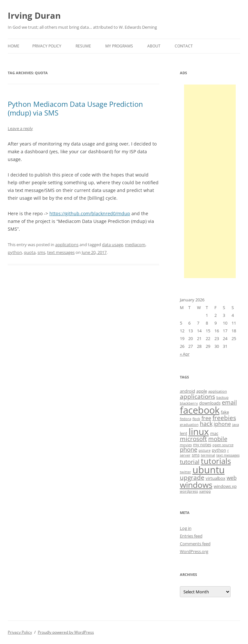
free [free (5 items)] (206, 418)
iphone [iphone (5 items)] (222, 424)
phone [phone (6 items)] (189, 449)
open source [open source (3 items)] (223, 445)
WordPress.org (194, 551)
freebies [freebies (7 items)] (224, 418)
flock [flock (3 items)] (196, 419)
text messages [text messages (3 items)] (228, 455)
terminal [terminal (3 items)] (208, 455)
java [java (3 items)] (236, 425)
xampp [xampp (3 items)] (205, 491)
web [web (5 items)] (232, 478)
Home (14, 46)
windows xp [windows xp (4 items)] (225, 486)
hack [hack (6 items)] (206, 424)
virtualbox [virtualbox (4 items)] (216, 478)
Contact (184, 46)
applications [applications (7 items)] (197, 397)
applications (67, 245)
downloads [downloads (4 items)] (210, 403)
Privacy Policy (47, 46)
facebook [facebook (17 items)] (200, 410)
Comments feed (195, 544)
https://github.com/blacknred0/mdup (90, 213)
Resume (83, 46)
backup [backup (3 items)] (222, 397)
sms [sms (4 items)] (196, 455)
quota (30, 252)
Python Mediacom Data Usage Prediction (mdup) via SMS (75, 108)
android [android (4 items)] (187, 391)
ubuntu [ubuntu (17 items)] (209, 470)
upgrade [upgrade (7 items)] (192, 478)
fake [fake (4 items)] (225, 412)
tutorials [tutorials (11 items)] (216, 461)
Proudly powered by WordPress (66, 632)
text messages (61, 252)
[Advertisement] (210, 181)
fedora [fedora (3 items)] (186, 419)
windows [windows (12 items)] (196, 485)
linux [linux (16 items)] (199, 431)
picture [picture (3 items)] (205, 450)
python (15, 252)
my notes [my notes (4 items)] (202, 445)
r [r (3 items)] (228, 450)
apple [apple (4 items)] (202, 391)
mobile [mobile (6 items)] (218, 439)
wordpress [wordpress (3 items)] (189, 491)
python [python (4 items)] (219, 450)
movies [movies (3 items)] (186, 445)
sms (41, 252)
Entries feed (191, 536)
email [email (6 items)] (229, 402)
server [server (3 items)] (185, 455)
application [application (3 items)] (218, 391)
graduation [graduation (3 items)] (189, 425)
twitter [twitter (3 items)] (186, 472)
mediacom (135, 245)
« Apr (185, 354)
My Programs (119, 46)
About (154, 46)
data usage (113, 245)
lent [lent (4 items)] (184, 433)
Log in (186, 528)
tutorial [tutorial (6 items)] (190, 462)
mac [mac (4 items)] (214, 433)
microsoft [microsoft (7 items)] (193, 439)
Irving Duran (34, 15)
